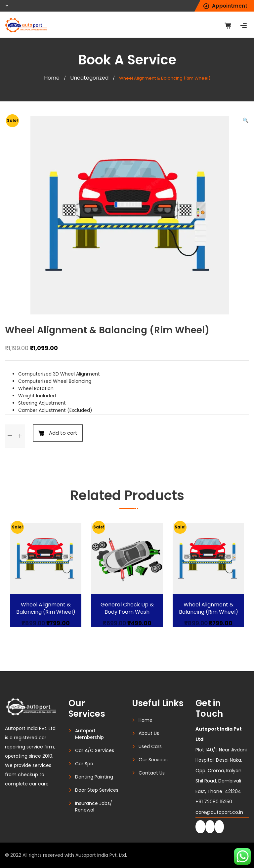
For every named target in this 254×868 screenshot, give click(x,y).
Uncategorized (89, 78)
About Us (149, 733)
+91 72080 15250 (214, 802)
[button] (246, 120)
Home (52, 78)
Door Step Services (97, 790)
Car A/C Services (95, 750)
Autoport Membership (89, 734)
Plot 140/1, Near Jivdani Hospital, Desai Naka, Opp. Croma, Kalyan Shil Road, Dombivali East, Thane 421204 (221, 760)
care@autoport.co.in (219, 812)
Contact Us (152, 773)
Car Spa (84, 764)
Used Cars (150, 746)
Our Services (153, 760)
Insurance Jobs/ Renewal (94, 807)
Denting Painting (94, 777)
